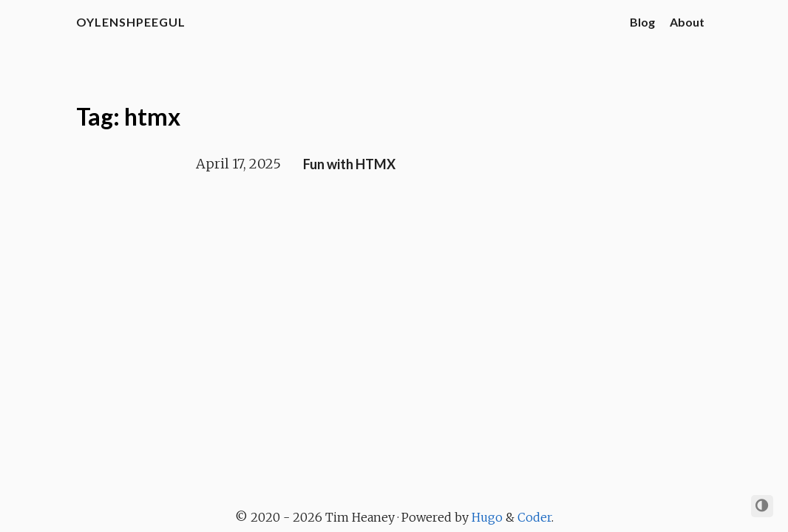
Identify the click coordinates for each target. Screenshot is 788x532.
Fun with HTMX (349, 164)
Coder (534, 517)
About (687, 22)
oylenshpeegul (131, 22)
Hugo (487, 517)
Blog (642, 22)
